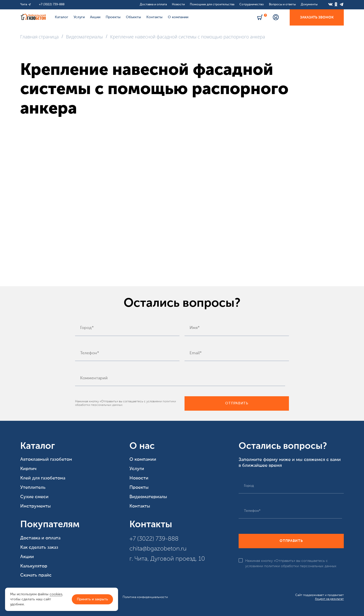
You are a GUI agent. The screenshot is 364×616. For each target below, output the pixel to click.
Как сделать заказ (39, 547)
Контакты (154, 17)
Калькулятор (34, 566)
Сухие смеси (34, 497)
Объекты (133, 17)
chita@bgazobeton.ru (158, 549)
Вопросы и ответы (282, 5)
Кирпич (28, 469)
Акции (95, 17)
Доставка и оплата (153, 5)
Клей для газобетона (43, 478)
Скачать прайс (36, 575)
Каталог (62, 17)
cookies (56, 594)
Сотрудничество (252, 5)
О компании (178, 17)
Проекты (113, 17)
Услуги (79, 17)
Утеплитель (33, 488)
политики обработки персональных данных (300, 566)
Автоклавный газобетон (46, 459)
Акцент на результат (329, 599)
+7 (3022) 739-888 (52, 5)
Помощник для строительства (212, 5)
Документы (309, 5)
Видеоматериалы (148, 497)
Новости (178, 5)
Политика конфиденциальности (145, 597)
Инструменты (36, 506)
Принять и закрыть (92, 599)
